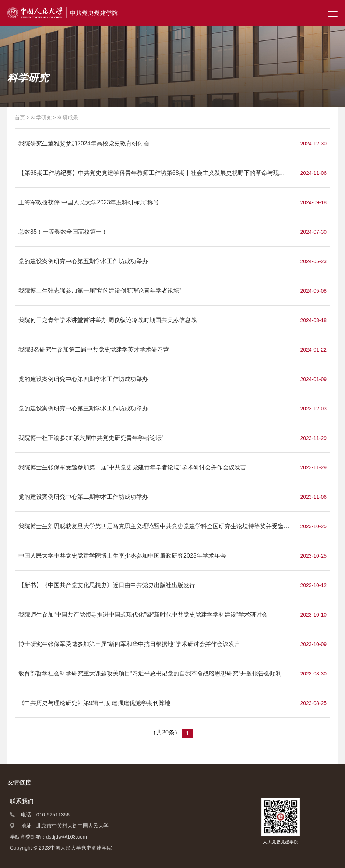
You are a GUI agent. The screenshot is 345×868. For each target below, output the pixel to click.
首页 (20, 117)
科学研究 (41, 117)
